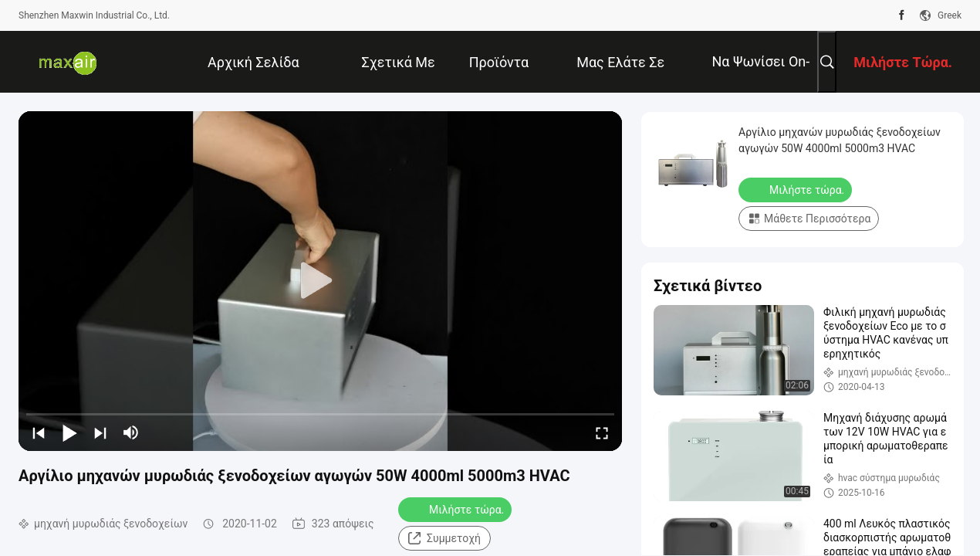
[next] (100, 432)
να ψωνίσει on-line (760, 73)
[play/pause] (69, 432)
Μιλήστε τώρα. (456, 509)
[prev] (39, 432)
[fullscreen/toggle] (602, 432)
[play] (320, 281)
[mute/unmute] (131, 432)
